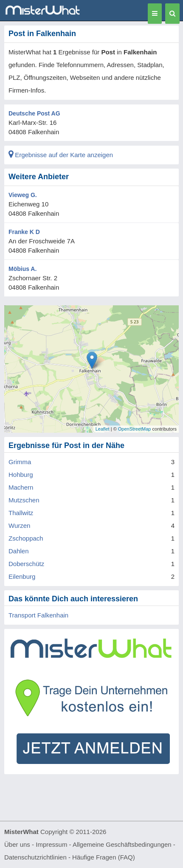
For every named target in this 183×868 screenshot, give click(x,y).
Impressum (51, 844)
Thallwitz (21, 513)
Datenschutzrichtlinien (35, 857)
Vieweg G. (23, 195)
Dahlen (19, 551)
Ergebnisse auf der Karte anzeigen (61, 155)
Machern (21, 487)
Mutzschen (24, 500)
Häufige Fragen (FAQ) (104, 857)
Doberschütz (26, 564)
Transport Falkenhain (38, 615)
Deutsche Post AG (34, 113)
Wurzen (19, 526)
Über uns (17, 844)
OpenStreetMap (135, 429)
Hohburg (21, 475)
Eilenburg (22, 576)
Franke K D (24, 232)
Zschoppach (26, 538)
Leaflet (103, 429)
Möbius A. (23, 269)
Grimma (20, 462)
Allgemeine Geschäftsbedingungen (122, 844)
